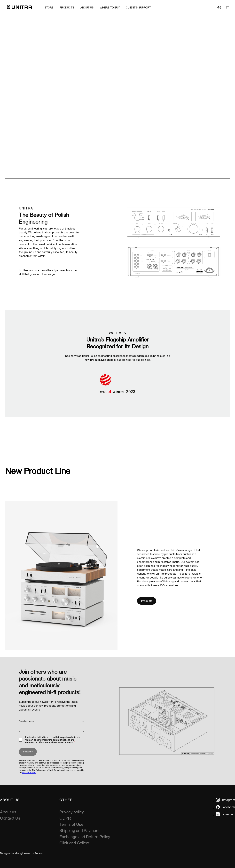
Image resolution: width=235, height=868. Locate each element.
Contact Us (10, 818)
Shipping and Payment (79, 831)
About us (87, 7)
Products (67, 7)
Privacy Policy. (29, 773)
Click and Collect (74, 843)
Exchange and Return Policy (85, 837)
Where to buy (110, 7)
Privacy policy (72, 812)
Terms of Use (71, 824)
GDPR (65, 818)
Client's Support (138, 7)
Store (49, 7)
